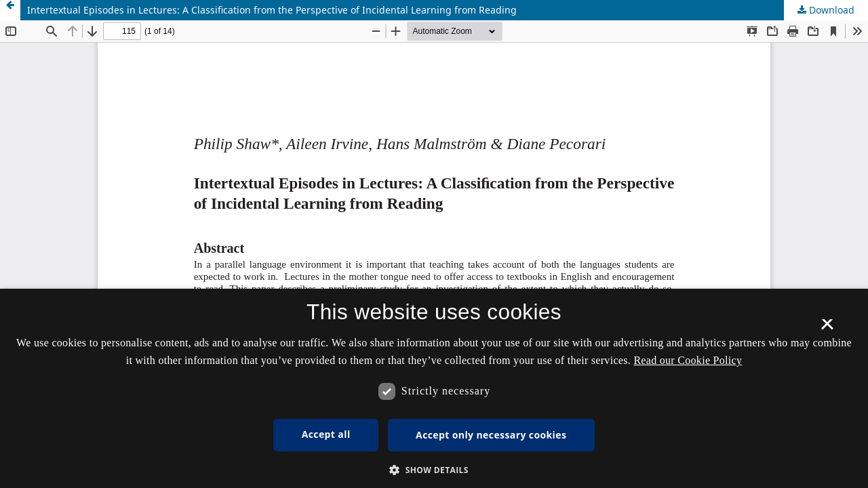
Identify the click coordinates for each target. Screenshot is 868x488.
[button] (434, 470)
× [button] (827, 329)
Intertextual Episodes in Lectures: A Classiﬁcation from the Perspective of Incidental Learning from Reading (272, 10)
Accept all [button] (326, 434)
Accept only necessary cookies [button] (491, 435)
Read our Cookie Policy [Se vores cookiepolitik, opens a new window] (688, 360)
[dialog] (434, 388)
